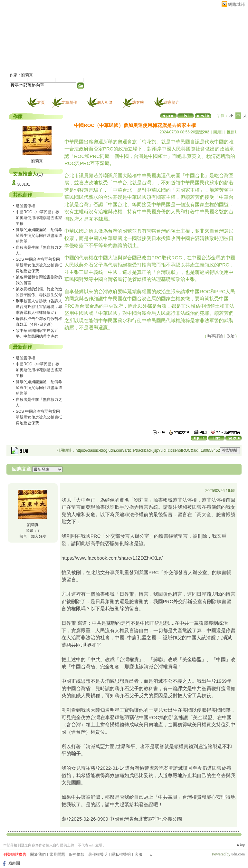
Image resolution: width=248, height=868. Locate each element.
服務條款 (77, 854)
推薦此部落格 (42, 80)
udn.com (238, 854)
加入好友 (17, 80)
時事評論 (215, 336)
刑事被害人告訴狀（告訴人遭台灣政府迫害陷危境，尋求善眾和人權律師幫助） (39, 307)
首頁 (41, 102)
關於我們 (38, 854)
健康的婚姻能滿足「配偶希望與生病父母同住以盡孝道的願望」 (39, 236)
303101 (24, 184)
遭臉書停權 (25, 206)
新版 (115, 38)
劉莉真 (37, 161)
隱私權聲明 (121, 854)
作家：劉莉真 (21, 75)
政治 (231, 336)
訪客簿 (138, 102)
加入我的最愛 (70, 80)
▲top (240, 844)
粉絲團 (14, 863)
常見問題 (57, 854)
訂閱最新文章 (97, 80)
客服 (138, 854)
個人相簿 (105, 102)
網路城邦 (236, 4)
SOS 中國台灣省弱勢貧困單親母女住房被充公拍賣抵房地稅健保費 (39, 265)
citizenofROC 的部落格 (50, 38)
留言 (23, 536)
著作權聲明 (98, 854)
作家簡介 (172, 102)
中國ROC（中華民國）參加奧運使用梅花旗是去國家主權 (39, 370)
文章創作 (69, 102)
